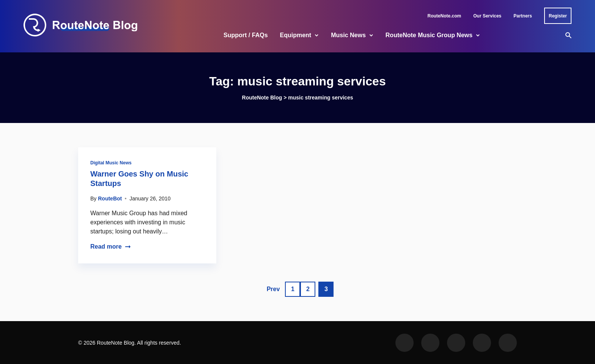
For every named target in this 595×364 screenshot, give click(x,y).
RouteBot (110, 199)
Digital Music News (111, 163)
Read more (111, 247)
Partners (523, 16)
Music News (348, 35)
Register (558, 16)
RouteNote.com (445, 16)
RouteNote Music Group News (429, 35)
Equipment (296, 35)
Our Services (487, 16)
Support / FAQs (246, 35)
